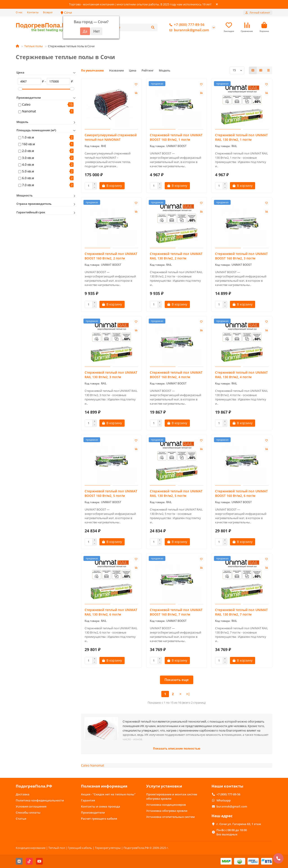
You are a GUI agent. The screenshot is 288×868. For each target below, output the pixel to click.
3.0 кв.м (28, 158)
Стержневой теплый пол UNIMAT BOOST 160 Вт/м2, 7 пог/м (176, 612)
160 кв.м (28, 144)
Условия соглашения (31, 806)
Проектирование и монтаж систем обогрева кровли (172, 796)
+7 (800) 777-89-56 (186, 25)
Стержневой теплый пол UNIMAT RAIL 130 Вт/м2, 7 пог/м (241, 612)
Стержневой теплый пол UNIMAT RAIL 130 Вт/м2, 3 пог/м (111, 375)
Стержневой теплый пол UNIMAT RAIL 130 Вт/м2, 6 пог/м (111, 612)
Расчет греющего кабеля (99, 819)
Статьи (21, 819)
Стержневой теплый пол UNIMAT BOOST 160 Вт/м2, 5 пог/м (111, 493)
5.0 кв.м (28, 171)
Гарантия (88, 800)
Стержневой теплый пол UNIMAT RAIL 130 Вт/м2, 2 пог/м (176, 256)
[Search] (137, 27)
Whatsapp (224, 800)
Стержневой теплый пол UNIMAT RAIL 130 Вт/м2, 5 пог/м (176, 493)
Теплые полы (34, 46)
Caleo (26, 104)
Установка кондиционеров (166, 805)
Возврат (48, 12)
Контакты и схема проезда (101, 806)
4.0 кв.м (28, 164)
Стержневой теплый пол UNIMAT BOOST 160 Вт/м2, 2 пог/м (111, 256)
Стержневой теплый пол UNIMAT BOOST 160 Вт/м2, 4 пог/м (176, 375)
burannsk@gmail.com (188, 30)
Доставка (23, 794)
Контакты (33, 12)
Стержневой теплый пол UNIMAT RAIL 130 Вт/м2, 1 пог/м (241, 137)
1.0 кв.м (28, 137)
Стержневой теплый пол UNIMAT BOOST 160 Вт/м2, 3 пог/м (241, 256)
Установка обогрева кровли (167, 811)
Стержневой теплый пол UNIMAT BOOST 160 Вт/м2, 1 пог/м (176, 137)
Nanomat (29, 111)
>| (188, 694)
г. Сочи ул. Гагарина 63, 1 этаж (239, 824)
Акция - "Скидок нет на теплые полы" (108, 794)
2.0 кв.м (28, 151)
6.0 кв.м (28, 178)
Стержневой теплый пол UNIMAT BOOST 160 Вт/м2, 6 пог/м (241, 493)
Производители (93, 812)
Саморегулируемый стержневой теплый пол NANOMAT (111, 137)
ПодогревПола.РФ (34, 786)
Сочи (66, 12)
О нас (19, 12)
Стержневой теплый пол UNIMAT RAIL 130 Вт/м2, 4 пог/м (241, 375)
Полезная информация (104, 786)
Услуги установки (164, 786)
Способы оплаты (28, 812)
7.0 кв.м (28, 185)
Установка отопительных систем (170, 817)
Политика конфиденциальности (40, 800)
